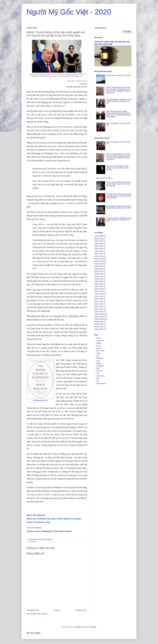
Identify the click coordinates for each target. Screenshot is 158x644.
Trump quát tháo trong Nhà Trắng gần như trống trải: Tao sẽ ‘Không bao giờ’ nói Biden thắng (119, 196)
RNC (98, 378)
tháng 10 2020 (99, 319)
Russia (99, 346)
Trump (98, 338)
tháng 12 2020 (99, 314)
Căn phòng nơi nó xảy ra (40, 400)
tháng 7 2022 (99, 271)
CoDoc (99, 353)
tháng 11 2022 (99, 261)
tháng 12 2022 (99, 259)
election (99, 343)
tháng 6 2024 (99, 244)
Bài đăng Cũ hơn (81, 610)
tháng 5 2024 (99, 246)
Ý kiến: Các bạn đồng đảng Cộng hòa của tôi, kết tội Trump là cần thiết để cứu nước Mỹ (119, 184)
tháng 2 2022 (99, 284)
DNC (98, 368)
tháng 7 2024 (99, 241)
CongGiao (100, 366)
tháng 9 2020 (99, 322)
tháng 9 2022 (99, 266)
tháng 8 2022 (99, 269)
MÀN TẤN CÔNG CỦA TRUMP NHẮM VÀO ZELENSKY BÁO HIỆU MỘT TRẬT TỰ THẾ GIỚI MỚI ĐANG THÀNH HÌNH (119, 114)
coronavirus (100, 341)
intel (98, 356)
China (34, 542)
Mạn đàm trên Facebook (104, 178)
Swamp (99, 348)
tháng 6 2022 (99, 274)
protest (99, 363)
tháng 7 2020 (99, 327)
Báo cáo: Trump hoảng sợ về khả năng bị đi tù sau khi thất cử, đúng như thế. (118, 168)
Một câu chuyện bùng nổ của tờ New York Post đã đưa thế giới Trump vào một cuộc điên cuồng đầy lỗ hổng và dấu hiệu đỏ (118, 90)
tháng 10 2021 (99, 294)
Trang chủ (57, 610)
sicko (98, 373)
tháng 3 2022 (99, 281)
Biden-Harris (100, 351)
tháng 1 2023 (99, 256)
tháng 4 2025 (99, 236)
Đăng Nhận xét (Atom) (40, 614)
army (98, 361)
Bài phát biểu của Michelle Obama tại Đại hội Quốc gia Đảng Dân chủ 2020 (119, 207)
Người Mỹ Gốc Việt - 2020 (69, 12)
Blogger (94, 627)
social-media (100, 376)
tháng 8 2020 (99, 324)
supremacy (100, 358)
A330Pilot (78, 627)
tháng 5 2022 (99, 276)
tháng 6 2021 (99, 299)
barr (98, 381)
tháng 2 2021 (99, 309)
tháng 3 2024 (99, 251)
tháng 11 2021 (99, 291)
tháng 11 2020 (99, 317)
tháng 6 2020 (99, 329)
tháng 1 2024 (99, 254)
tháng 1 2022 (99, 286)
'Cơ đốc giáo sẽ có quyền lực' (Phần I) (119, 75)
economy (99, 371)
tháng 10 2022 (99, 264)
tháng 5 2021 (99, 302)
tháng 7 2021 (99, 296)
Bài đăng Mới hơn (33, 610)
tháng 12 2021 (99, 289)
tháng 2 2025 (99, 239)
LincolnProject (101, 383)
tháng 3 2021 (99, 306)
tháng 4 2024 (99, 249)
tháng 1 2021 (99, 312)
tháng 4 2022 (99, 279)
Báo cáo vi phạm (33, 633)
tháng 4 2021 (99, 304)
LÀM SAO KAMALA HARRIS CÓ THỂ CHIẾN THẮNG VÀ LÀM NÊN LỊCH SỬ (119, 101)
